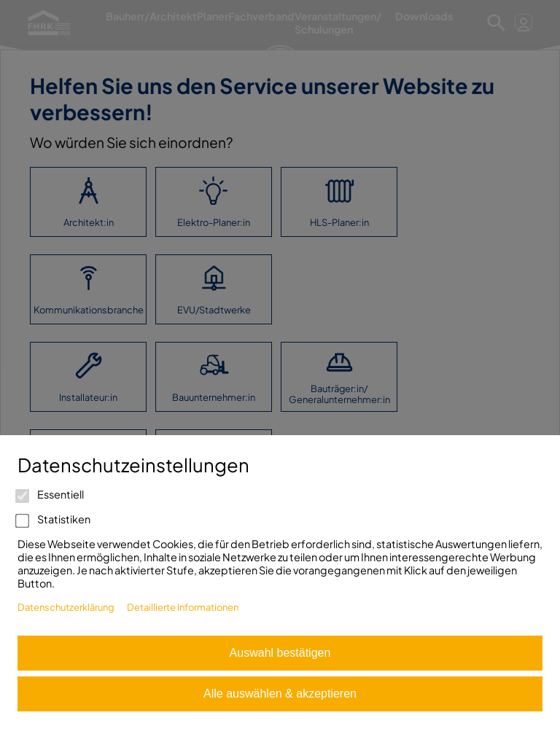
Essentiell (51, 494)
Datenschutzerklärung (66, 607)
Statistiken (54, 519)
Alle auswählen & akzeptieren (280, 694)
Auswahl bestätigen (280, 653)
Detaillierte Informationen (183, 607)
